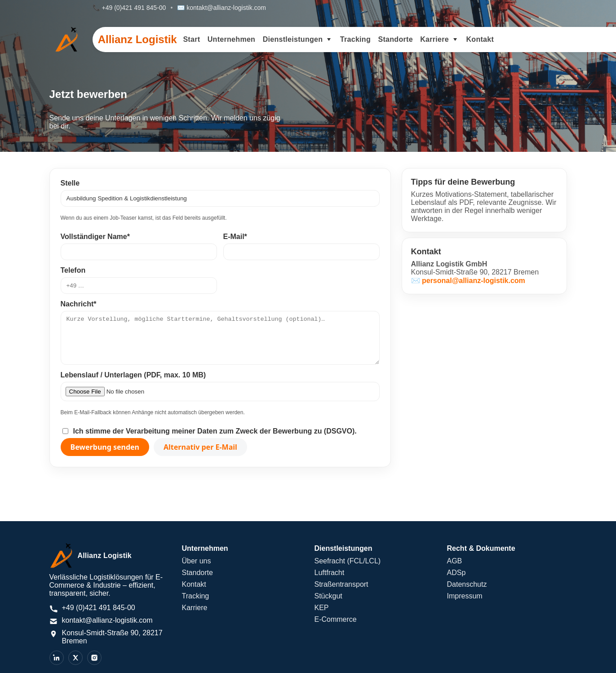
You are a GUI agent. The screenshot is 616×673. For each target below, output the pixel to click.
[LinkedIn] (57, 658)
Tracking (355, 39)
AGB (455, 561)
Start (191, 39)
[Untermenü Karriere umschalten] (455, 40)
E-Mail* (235, 237)
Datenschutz (467, 584)
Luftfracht (330, 573)
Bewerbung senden (105, 447)
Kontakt (480, 39)
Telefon (73, 270)
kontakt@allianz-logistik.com (226, 8)
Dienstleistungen (293, 39)
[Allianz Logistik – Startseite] (109, 556)
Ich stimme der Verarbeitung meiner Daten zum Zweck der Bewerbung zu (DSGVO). (215, 431)
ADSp (456, 573)
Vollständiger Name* (95, 237)
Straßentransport (341, 584)
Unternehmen (231, 39)
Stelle (70, 183)
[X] (75, 658)
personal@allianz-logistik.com (474, 281)
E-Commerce (336, 619)
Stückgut (328, 596)
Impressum (465, 596)
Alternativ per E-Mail (200, 447)
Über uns (197, 561)
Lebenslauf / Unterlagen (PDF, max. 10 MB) (133, 375)
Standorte (395, 39)
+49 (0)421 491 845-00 (134, 8)
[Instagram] (94, 658)
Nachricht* (79, 304)
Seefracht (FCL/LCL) (348, 561)
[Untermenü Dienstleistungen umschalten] (329, 40)
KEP (322, 608)
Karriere (434, 39)
